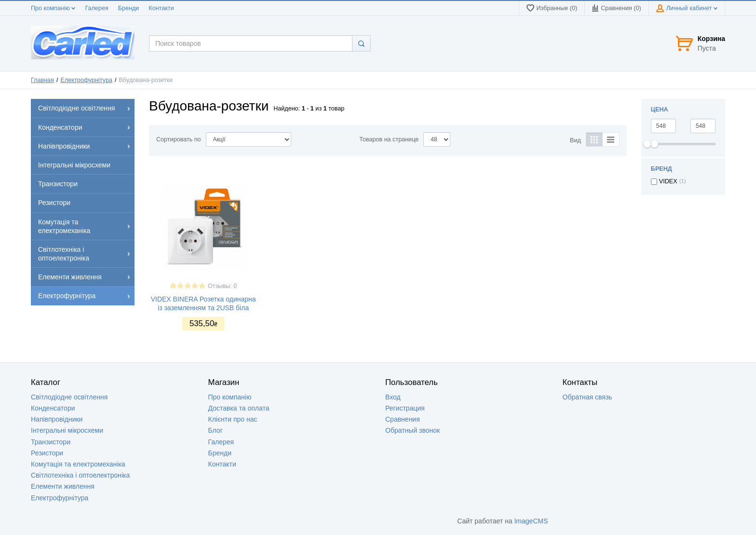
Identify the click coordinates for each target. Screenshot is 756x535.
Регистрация (405, 408)
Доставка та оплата (239, 408)
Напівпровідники (57, 419)
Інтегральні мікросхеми (67, 430)
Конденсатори (53, 408)
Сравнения (403, 419)
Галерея (96, 8)
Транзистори (51, 442)
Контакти (161, 8)
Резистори (47, 453)
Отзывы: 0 (222, 286)
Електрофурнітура (87, 80)
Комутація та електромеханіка (78, 464)
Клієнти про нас (233, 419)
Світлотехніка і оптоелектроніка (80, 475)
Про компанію (53, 8)
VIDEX (668, 181)
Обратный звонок (412, 430)
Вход (393, 397)
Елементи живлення (63, 486)
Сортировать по (179, 139)
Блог (216, 430)
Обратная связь (587, 397)
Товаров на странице (389, 139)
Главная (42, 80)
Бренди (129, 8)
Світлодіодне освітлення (69, 397)
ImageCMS (531, 521)
